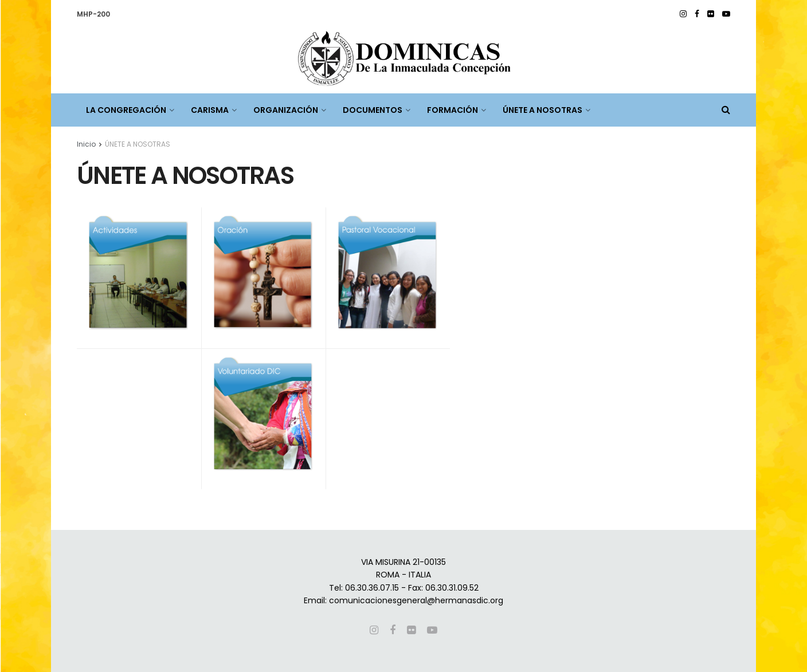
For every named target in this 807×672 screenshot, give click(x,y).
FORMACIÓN (453, 110)
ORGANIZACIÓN (286, 110)
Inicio (86, 144)
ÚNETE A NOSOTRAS (542, 110)
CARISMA (210, 110)
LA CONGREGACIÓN (126, 110)
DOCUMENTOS (373, 110)
